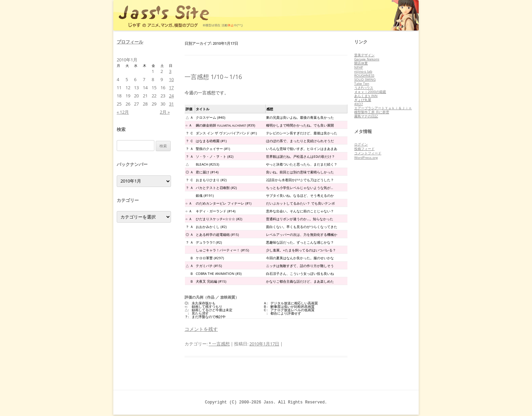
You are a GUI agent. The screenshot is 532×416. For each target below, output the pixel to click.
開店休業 (361, 63)
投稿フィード (364, 149)
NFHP (359, 67)
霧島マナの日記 (366, 116)
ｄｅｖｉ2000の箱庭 (370, 92)
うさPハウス (364, 88)
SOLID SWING (365, 79)
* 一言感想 (219, 344)
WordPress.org (366, 157)
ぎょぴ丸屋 (363, 100)
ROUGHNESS (364, 75)
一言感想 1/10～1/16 (213, 77)
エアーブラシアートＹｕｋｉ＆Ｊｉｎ (383, 108)
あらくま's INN (366, 96)
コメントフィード (368, 153)
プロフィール (130, 42)
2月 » (165, 112)
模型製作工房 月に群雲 (372, 112)
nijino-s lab (363, 71)
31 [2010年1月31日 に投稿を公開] (171, 104)
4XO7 (359, 104)
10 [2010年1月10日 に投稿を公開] (171, 79)
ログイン (361, 144)
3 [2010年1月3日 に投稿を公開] (170, 71)
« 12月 (123, 112)
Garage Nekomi (367, 59)
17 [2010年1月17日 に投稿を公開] (171, 88)
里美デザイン (364, 55)
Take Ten (362, 83)
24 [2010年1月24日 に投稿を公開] (171, 96)
